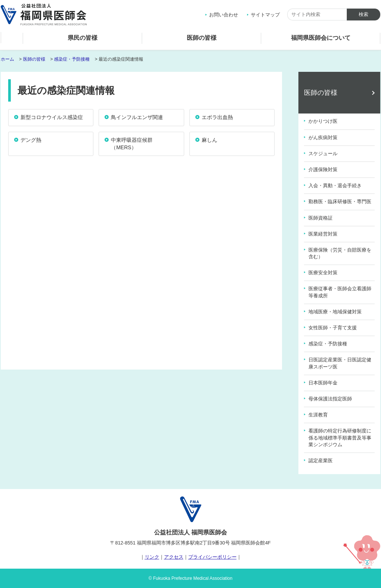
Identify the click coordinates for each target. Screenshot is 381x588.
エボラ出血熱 (217, 117)
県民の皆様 (83, 38)
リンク (152, 557)
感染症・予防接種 (72, 59)
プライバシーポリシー (212, 557)
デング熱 (31, 140)
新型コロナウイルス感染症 (52, 117)
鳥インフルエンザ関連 (137, 117)
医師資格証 (321, 218)
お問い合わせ (224, 15)
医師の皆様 (202, 38)
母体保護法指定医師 (330, 399)
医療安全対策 (323, 273)
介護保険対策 (323, 170)
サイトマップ (265, 15)
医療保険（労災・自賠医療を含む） (340, 253)
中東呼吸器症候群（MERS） (132, 144)
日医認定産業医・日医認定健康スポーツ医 (340, 363)
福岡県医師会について (321, 38)
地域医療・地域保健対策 (335, 312)
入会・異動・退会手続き (335, 186)
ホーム (12, 40)
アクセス (174, 557)
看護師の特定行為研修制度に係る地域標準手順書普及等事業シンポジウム (340, 437)
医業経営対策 (323, 234)
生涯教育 (318, 415)
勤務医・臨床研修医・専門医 (340, 202)
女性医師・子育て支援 (333, 328)
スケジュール (323, 154)
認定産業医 (321, 461)
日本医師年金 (323, 383)
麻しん (209, 140)
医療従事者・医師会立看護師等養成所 (340, 292)
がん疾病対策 (323, 138)
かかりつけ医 (323, 121)
